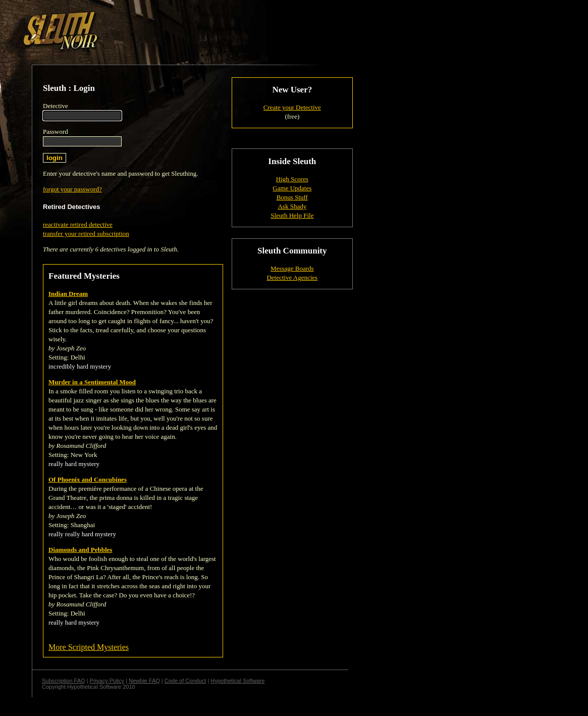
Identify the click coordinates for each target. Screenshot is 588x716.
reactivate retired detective (78, 224)
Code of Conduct (185, 681)
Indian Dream (68, 294)
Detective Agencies (292, 277)
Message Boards (292, 268)
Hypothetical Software (237, 681)
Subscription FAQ (64, 681)
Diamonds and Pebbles (80, 550)
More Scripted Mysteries (89, 647)
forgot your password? (72, 189)
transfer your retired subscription (86, 234)
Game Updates (292, 188)
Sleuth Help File (292, 215)
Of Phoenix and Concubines (88, 479)
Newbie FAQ (144, 681)
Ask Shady (292, 206)
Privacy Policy (107, 681)
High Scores (292, 179)
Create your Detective (292, 107)
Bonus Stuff (292, 197)
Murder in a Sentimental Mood (92, 382)
